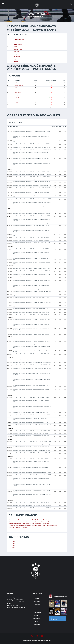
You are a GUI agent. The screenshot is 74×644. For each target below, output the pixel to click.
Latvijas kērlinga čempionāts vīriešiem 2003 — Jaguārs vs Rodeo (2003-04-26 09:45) (31, 179)
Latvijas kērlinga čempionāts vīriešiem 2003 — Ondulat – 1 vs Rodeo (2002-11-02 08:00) (31, 498)
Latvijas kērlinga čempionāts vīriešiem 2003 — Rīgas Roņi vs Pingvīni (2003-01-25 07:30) (32, 393)
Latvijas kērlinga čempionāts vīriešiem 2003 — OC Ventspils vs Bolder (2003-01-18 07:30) (32, 404)
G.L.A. (16, 83)
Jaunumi (37, 599)
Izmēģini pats (37, 613)
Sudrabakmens (18, 97)
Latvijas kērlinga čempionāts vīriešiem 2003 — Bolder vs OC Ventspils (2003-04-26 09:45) (32, 177)
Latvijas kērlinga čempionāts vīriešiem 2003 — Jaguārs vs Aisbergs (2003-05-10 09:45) (31, 134)
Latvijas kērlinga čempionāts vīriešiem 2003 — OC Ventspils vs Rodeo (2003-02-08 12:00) (32, 339)
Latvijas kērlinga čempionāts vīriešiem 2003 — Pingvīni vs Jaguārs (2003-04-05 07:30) (31, 226)
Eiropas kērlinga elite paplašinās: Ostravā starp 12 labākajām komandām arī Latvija (30, 520)
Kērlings (37, 616)
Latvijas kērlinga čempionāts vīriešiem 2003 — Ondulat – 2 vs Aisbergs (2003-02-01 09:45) (32, 360)
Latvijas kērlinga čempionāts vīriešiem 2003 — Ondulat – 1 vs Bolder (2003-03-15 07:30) (31, 274)
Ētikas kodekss (37, 607)
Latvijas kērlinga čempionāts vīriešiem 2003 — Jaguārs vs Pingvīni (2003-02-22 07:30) (31, 312)
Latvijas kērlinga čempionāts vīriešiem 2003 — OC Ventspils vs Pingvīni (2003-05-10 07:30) (32, 147)
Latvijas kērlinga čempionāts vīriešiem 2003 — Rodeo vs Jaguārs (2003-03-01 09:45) (31, 289)
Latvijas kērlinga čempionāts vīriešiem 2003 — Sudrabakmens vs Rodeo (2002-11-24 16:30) (32, 472)
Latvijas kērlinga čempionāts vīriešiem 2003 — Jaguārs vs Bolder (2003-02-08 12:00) (31, 344)
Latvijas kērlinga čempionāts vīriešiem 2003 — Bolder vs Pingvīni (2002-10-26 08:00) (31, 503)
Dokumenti (37, 604)
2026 (14, 548)
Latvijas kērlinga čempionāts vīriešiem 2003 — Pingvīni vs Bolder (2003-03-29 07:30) (31, 238)
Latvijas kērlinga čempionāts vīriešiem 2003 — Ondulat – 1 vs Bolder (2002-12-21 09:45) (31, 444)
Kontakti (37, 624)
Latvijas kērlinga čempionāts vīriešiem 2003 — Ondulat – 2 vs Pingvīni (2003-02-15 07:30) (32, 332)
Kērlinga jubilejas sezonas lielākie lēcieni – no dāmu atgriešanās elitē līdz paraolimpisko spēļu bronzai (35, 522)
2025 (14, 546)
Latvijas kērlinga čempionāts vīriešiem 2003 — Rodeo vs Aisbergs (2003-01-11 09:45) (31, 413)
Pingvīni (16, 102)
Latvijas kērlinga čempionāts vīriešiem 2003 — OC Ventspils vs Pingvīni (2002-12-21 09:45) (32, 442)
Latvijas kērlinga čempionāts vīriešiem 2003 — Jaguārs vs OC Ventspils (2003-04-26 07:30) (32, 185)
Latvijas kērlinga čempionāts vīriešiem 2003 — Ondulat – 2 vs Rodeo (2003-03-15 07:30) (31, 281)
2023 (14, 542)
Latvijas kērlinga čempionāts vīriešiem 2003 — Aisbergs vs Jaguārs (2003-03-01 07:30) (31, 298)
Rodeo (16, 107)
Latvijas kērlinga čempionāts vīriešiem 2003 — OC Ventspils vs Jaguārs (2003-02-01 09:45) (32, 362)
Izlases (37, 622)
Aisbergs (16, 95)
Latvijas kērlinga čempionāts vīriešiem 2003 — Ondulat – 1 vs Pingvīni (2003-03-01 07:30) (32, 292)
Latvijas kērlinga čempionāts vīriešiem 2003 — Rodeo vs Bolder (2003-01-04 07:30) (30, 433)
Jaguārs (16, 105)
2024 (14, 544)
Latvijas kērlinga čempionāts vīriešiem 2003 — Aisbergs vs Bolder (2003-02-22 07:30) (31, 315)
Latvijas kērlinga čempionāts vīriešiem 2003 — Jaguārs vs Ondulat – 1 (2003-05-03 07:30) (32, 161)
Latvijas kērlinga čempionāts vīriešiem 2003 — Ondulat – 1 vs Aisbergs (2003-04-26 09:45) (32, 174)
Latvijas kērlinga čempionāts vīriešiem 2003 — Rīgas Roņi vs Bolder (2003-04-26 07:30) (31, 188)
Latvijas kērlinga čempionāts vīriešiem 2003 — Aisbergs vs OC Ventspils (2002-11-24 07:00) (32, 482)
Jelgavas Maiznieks (19, 85)
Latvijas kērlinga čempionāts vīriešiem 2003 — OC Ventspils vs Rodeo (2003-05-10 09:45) (32, 132)
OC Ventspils (17, 100)
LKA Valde (37, 602)
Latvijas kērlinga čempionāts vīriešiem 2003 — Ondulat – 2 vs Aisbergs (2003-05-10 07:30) (32, 150)
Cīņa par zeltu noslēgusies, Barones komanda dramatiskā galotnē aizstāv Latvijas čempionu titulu (34, 526)
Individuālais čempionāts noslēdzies (18, 528)
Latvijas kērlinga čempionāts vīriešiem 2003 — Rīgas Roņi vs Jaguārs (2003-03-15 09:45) (31, 268)
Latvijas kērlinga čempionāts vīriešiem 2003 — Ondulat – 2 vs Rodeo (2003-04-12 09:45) (31, 193)
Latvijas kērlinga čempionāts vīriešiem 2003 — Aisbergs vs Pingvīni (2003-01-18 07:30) (31, 398)
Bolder (16, 88)
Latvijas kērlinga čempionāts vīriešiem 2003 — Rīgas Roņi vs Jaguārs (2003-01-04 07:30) (32, 431)
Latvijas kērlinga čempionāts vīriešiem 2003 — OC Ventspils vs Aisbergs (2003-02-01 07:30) (32, 369)
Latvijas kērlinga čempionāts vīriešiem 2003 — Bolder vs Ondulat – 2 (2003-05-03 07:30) (31, 167)
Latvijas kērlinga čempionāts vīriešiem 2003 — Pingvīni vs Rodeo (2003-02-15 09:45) (31, 322)
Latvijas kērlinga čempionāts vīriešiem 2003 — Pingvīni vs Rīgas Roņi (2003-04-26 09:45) (32, 172)
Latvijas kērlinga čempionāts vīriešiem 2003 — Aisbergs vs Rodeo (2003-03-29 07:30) (31, 240)
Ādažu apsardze (18, 93)
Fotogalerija (37, 610)
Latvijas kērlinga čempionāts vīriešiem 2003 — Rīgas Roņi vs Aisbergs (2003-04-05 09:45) (32, 211)
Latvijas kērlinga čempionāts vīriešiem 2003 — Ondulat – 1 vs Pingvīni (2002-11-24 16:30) (32, 470)
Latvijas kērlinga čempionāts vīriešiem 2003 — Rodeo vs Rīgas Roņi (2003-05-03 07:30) (31, 158)
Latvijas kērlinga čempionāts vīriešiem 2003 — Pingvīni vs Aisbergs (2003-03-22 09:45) (31, 256)
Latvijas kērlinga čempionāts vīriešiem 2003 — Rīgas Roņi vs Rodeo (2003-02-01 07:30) (31, 371)
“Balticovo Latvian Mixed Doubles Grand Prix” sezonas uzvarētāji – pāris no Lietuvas (30, 524)
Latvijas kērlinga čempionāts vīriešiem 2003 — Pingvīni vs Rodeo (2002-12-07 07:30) (31, 459)
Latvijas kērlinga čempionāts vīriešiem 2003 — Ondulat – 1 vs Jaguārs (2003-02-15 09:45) (32, 320)
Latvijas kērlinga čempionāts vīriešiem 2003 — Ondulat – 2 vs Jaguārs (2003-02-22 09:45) (32, 303)
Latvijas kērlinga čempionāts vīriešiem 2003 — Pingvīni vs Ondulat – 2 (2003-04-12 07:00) (32, 206)
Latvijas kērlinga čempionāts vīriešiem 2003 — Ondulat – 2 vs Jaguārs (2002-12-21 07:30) (32, 450)
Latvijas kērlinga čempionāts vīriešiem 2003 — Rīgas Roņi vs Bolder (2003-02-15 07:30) (31, 334)
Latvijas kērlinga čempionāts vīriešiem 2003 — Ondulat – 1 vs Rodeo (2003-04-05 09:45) (31, 213)
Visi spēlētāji (37, 619)
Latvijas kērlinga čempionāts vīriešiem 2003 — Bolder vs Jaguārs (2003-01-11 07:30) (30, 422)
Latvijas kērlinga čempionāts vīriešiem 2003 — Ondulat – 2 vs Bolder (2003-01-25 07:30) (31, 383)
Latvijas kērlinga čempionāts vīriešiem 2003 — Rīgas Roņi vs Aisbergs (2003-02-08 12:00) (32, 342)
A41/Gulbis (17, 90)
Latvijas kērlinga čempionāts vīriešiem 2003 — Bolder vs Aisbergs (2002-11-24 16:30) (31, 467)
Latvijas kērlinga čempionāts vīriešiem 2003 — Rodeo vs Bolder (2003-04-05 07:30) (30, 223)
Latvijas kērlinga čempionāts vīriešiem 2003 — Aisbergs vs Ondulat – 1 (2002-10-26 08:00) (32, 505)
